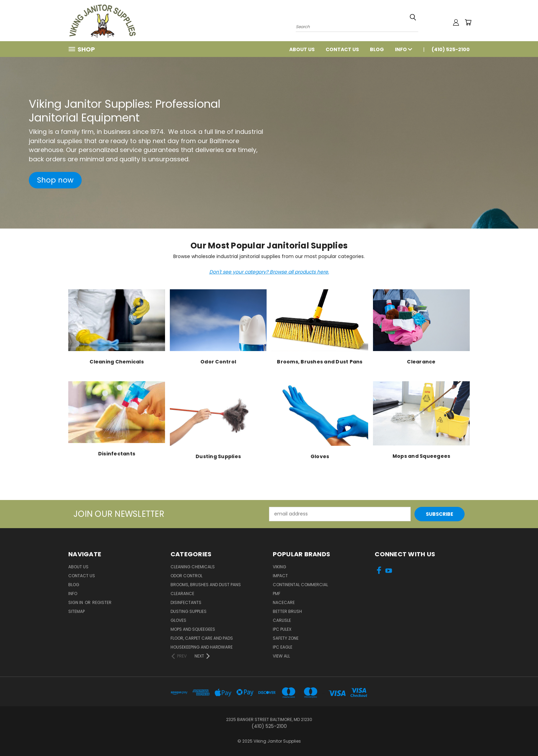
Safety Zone (286, 638)
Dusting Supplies (189, 611)
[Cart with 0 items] (468, 22)
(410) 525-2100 (451, 49)
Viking (279, 567)
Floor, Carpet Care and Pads (202, 638)
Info (403, 49)
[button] (55, 180)
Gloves (178, 620)
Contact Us (342, 49)
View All (281, 656)
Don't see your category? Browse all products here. (269, 272)
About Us (302, 49)
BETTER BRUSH (287, 611)
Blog (377, 49)
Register (102, 602)
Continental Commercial (300, 585)
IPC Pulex (282, 629)
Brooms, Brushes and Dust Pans (206, 585)
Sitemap (77, 611)
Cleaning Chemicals (193, 567)
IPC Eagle (283, 647)
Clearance (182, 594)
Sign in (76, 602)
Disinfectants (186, 602)
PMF (277, 594)
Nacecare (284, 602)
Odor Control (186, 576)
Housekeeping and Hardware (202, 647)
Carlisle (282, 620)
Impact (280, 576)
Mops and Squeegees (193, 629)
